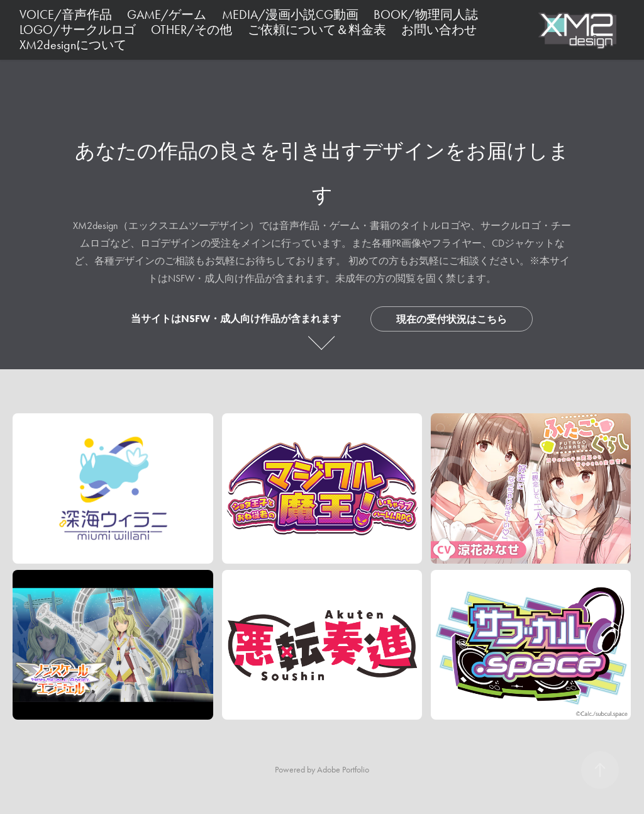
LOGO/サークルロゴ (78, 30)
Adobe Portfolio (343, 770)
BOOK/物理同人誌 (426, 14)
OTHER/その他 (192, 30)
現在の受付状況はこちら (452, 319)
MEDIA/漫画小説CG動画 (290, 14)
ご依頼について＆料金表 (317, 30)
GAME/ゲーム (167, 14)
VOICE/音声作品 (66, 14)
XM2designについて (73, 45)
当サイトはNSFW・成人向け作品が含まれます (236, 319)
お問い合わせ (439, 30)
